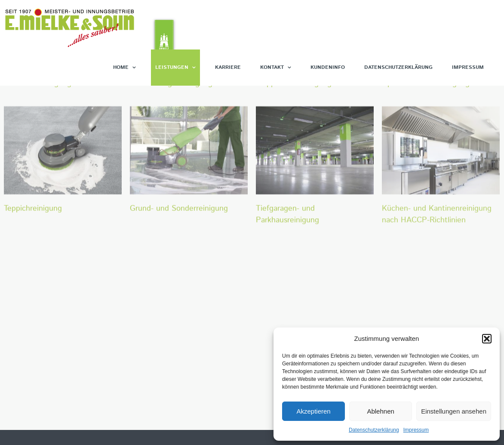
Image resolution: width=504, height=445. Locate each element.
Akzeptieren (313, 411)
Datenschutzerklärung (374, 430)
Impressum (416, 430)
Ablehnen (380, 411)
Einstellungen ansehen (454, 411)
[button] (487, 339)
